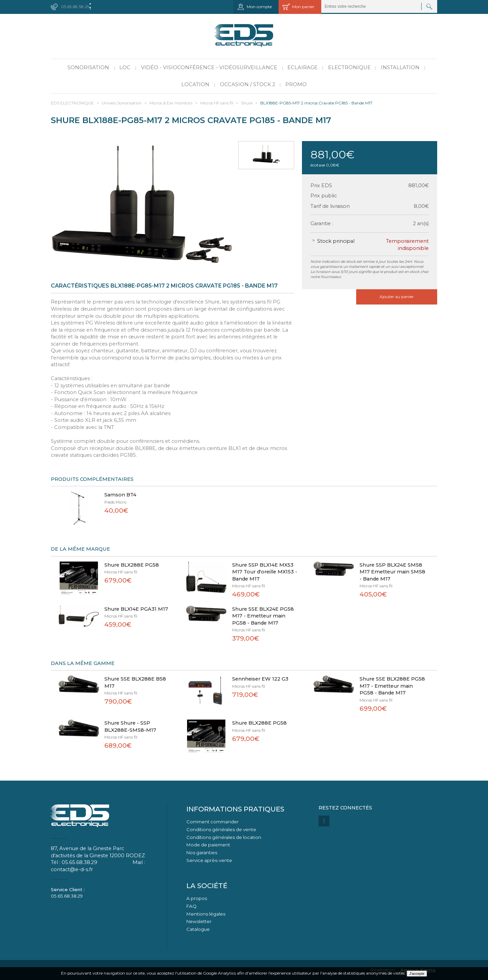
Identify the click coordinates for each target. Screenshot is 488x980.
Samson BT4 (120, 495)
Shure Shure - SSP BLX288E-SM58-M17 (130, 727)
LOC (125, 67)
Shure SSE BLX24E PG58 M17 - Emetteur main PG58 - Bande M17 (263, 616)
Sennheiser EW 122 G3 (260, 679)
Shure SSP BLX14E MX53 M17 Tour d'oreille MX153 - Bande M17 (265, 572)
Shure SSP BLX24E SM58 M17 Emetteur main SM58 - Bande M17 (392, 572)
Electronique (349, 67)
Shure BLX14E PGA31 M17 (136, 609)
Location (195, 84)
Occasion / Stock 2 (248, 84)
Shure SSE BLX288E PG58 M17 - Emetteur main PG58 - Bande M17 (392, 686)
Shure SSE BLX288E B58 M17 (135, 682)
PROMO (296, 84)
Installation (400, 67)
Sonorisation (88, 67)
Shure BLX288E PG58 (132, 565)
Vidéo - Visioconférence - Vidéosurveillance (209, 67)
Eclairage (302, 67)
